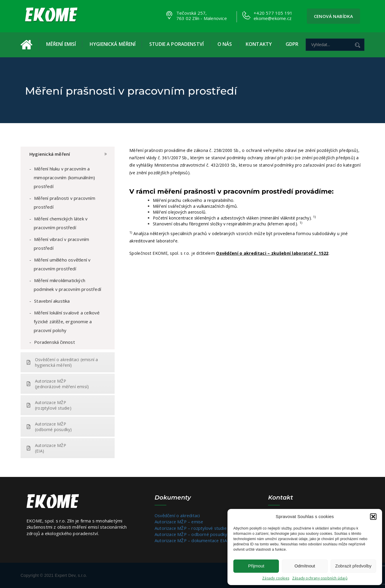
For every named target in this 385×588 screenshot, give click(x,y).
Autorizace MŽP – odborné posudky (192, 534)
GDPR (292, 44)
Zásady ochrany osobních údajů (320, 578)
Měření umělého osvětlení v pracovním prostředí (62, 264)
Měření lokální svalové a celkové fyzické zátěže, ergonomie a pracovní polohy (67, 321)
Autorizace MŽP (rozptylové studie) (49, 405)
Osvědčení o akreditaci (178, 515)
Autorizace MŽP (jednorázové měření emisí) (58, 384)
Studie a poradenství (176, 44)
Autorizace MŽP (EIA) (46, 448)
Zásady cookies (276, 578)
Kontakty (259, 44)
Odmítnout (305, 566)
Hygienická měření (113, 44)
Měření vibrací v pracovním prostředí (61, 244)
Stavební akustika (52, 301)
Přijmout (256, 566)
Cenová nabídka (334, 16)
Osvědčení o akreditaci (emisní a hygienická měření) (62, 362)
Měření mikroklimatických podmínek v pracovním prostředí (67, 285)
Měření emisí (61, 44)
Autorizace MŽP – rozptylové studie (192, 528)
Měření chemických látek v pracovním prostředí (61, 223)
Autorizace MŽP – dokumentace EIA (191, 540)
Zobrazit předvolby (353, 566)
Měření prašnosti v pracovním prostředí (65, 202)
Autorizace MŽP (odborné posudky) (49, 427)
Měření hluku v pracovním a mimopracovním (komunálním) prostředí (64, 177)
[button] (373, 517)
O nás (225, 44)
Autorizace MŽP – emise (180, 522)
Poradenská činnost (55, 342)
